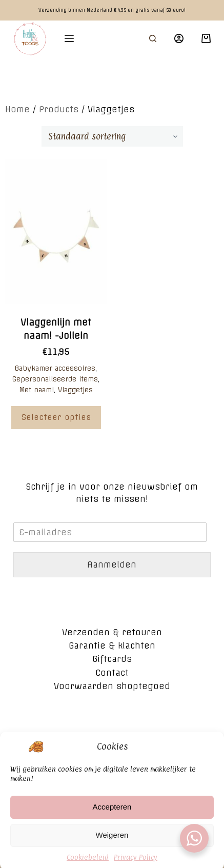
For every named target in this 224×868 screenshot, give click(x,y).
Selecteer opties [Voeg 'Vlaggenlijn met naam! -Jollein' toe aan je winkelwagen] (56, 417)
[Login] (179, 38)
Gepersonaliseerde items (55, 379)
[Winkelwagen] (206, 38)
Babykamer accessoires (55, 368)
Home (17, 109)
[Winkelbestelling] (112, 136)
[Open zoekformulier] (153, 38)
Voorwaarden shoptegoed (112, 686)
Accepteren (112, 817)
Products (59, 109)
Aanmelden (112, 564)
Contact (112, 673)
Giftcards (112, 659)
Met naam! (36, 390)
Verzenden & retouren (112, 632)
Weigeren (112, 846)
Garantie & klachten (112, 645)
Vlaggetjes (75, 390)
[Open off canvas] (69, 38)
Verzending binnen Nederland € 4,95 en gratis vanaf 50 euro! (112, 10)
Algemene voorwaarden (112, 736)
